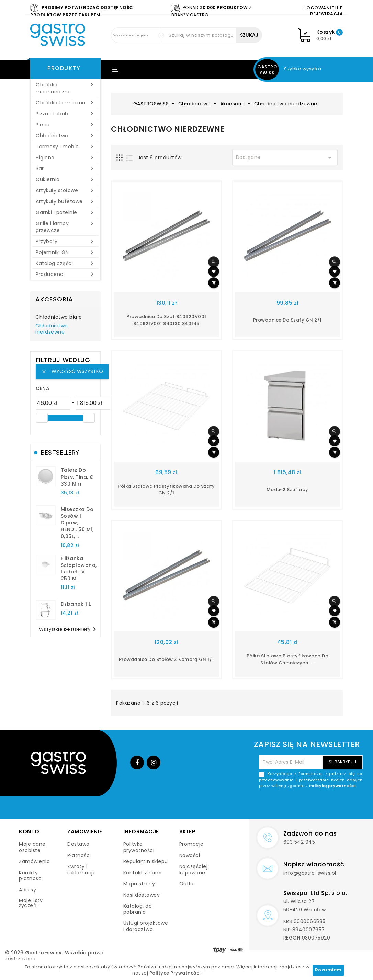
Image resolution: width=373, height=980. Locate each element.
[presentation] (310, 805)
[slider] (42, 418)
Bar (65, 168)
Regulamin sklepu (146, 861)
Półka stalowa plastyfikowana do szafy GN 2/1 (166, 489)
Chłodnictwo (65, 136)
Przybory (65, 241)
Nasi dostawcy (142, 895)
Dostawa (78, 844)
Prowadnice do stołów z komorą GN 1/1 (166, 659)
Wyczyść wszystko (72, 371)
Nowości (190, 855)
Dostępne (285, 157)
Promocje (191, 844)
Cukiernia (65, 179)
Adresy (27, 890)
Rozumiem (328, 970)
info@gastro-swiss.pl (310, 873)
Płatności (79, 855)
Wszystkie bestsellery (69, 629)
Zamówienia (34, 861)
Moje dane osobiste (32, 847)
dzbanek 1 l (76, 604)
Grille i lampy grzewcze (65, 227)
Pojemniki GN (65, 252)
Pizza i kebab (65, 114)
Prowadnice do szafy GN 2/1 (287, 320)
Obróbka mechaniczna (65, 88)
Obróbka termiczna (65, 103)
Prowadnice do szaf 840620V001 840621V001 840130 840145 (166, 320)
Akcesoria (54, 299)
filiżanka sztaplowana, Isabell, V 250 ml (79, 568)
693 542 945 (299, 842)
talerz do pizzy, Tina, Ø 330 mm (77, 477)
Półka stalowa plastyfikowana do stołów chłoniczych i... (288, 659)
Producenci (65, 274)
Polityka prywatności (139, 847)
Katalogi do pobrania (138, 909)
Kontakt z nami (143, 873)
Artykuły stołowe (65, 190)
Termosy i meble (65, 147)
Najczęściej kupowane (194, 870)
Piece (65, 125)
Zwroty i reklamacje (82, 870)
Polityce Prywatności (175, 973)
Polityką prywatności (332, 786)
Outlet (188, 884)
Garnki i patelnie (65, 212)
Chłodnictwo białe (59, 317)
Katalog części (65, 263)
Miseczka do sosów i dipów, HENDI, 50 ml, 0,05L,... (77, 523)
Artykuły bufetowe (65, 201)
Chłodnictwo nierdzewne (52, 329)
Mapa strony (139, 884)
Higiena (65, 157)
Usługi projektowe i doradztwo (146, 926)
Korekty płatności (31, 876)
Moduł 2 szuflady (287, 489)
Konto (29, 832)
